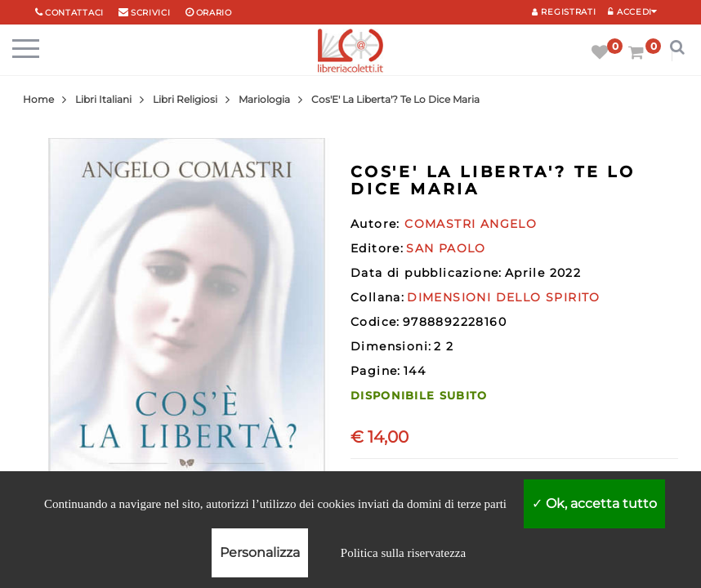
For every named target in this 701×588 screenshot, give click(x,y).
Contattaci (74, 13)
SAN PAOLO (446, 248)
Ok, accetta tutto (594, 503)
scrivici (151, 13)
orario (214, 13)
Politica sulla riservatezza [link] (403, 553)
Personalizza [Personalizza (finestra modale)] (260, 552)
